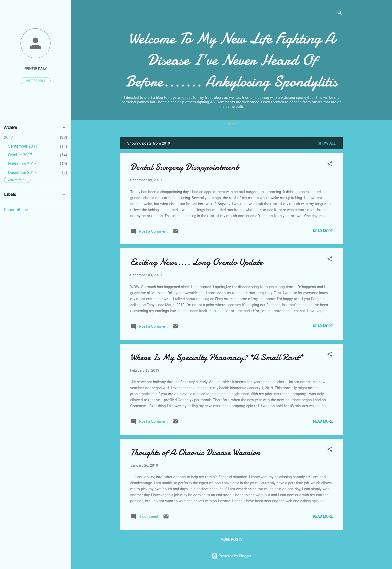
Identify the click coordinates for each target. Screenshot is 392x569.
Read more (323, 231)
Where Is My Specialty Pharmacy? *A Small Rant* (216, 357)
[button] (330, 165)
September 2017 (23, 146)
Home (231, 124)
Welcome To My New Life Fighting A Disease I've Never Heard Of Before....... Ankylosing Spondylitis (231, 60)
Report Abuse (16, 210)
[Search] (340, 14)
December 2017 (22, 172)
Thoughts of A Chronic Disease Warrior (195, 452)
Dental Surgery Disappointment (184, 167)
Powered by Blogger (232, 556)
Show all (327, 143)
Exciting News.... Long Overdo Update (196, 262)
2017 (8, 137)
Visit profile (36, 81)
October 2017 (20, 155)
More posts (231, 539)
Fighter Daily (35, 68)
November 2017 (22, 164)
